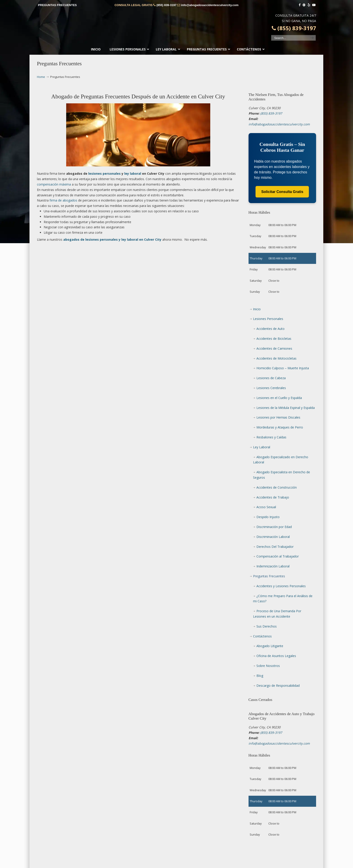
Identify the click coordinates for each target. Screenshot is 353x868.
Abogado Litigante (270, 646)
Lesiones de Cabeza (271, 378)
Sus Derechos (267, 626)
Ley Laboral (262, 447)
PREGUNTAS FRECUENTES (57, 5)
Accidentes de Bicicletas (274, 339)
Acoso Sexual (266, 507)
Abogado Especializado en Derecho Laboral (281, 460)
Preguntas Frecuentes (269, 576)
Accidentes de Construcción (277, 487)
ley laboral (133, 173)
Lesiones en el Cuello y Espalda (279, 398)
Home (41, 77)
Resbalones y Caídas (271, 437)
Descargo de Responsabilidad (278, 686)
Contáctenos (262, 636)
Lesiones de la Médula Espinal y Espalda (286, 408)
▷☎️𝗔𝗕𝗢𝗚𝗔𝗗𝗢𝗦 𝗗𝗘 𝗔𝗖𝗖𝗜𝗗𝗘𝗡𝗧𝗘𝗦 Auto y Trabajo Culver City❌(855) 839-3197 (176, 28)
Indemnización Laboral (273, 566)
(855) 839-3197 (166, 5)
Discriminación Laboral (273, 537)
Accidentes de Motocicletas (276, 358)
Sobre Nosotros (268, 666)
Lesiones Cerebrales (271, 388)
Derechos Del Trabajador (275, 547)
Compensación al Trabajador (278, 556)
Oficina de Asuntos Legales (276, 656)
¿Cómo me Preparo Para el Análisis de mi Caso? (283, 599)
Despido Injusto (268, 517)
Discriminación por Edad (274, 527)
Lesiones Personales (268, 319)
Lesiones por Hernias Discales (278, 417)
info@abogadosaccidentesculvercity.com (210, 5)
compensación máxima (54, 184)
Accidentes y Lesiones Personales (281, 586)
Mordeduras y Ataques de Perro (280, 427)
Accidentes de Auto (270, 329)
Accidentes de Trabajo (273, 497)
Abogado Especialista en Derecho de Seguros (282, 475)
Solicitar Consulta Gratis (282, 192)
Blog (260, 676)
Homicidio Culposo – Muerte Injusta (283, 368)
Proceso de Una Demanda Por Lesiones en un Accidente (277, 614)
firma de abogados (63, 200)
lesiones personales (104, 173)
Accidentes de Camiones (274, 348)
